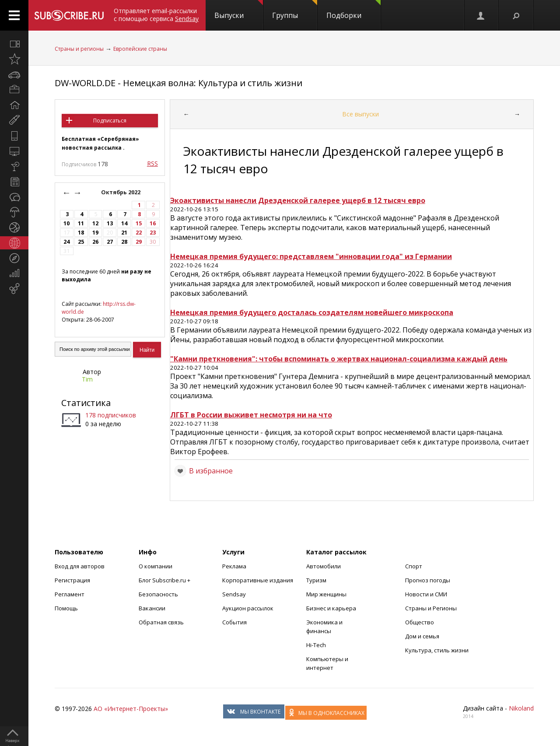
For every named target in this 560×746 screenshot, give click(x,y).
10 (66, 223)
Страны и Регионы (431, 608)
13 (110, 223)
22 (139, 233)
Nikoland (521, 708)
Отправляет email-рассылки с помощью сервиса (156, 15)
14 (124, 223)
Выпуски (239, 10)
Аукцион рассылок (248, 608)
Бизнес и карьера (331, 608)
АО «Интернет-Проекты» (131, 709)
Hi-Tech (316, 645)
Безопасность (158, 594)
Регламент (70, 594)
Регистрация (72, 580)
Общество (420, 622)
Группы (295, 10)
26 (95, 242)
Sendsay (234, 594)
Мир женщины (326, 594)
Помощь (66, 608)
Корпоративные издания (258, 580)
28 (124, 242)
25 (81, 242)
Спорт (414, 566)
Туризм (316, 580)
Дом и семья (422, 636)
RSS (152, 163)
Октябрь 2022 (121, 192)
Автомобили (324, 566)
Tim (87, 379)
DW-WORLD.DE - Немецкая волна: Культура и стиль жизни (178, 83)
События (234, 622)
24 (66, 242)
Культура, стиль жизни (437, 650)
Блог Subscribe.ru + (165, 580)
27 (110, 242)
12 (95, 223)
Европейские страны (140, 49)
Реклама (234, 566)
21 (124, 233)
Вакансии (152, 608)
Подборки (353, 10)
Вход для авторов (80, 566)
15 (139, 223)
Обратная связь (161, 622)
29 (139, 242)
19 (95, 233)
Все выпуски (360, 114)
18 (81, 233)
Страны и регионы (79, 49)
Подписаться (110, 121)
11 (81, 223)
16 (153, 223)
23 (153, 233)
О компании (156, 566)
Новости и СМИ (426, 594)
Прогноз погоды (428, 580)
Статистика (86, 403)
